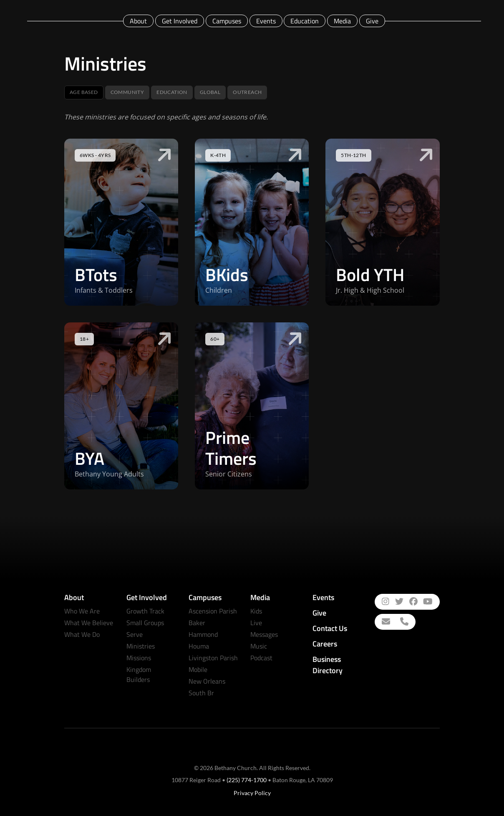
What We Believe (89, 623)
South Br (201, 693)
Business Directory (328, 665)
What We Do (82, 634)
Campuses (227, 21)
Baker (197, 623)
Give (372, 21)
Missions (139, 658)
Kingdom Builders (139, 674)
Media (342, 21)
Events (266, 21)
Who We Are (82, 611)
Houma (199, 646)
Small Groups (145, 623)
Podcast (261, 658)
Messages (264, 634)
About (138, 21)
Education (305, 21)
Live (256, 623)
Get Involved (180, 21)
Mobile (198, 669)
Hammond (203, 634)
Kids (256, 611)
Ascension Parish (213, 611)
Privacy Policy (252, 793)
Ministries (141, 646)
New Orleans (207, 681)
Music (259, 646)
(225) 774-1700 (247, 780)
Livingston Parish (213, 658)
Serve (135, 634)
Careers (325, 644)
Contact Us (330, 628)
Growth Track (145, 611)
